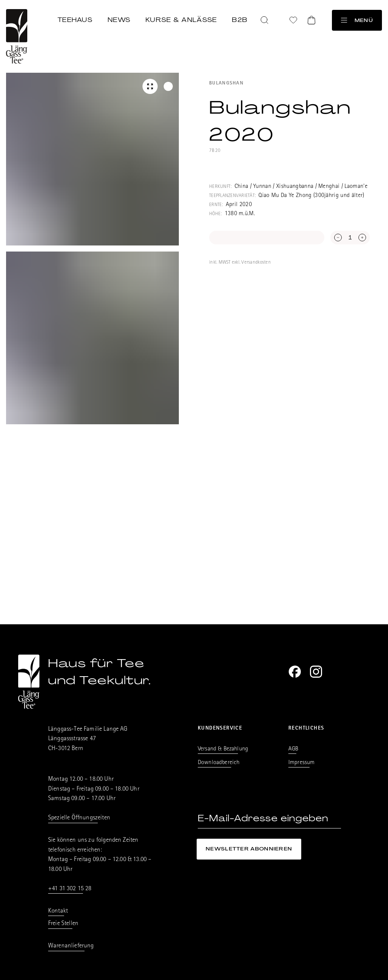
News (119, 20)
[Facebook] (295, 672)
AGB (293, 749)
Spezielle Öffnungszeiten (79, 818)
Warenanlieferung (71, 946)
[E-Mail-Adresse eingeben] (269, 818)
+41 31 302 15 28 (70, 889)
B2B (240, 20)
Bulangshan (226, 84)
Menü (357, 20)
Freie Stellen (63, 924)
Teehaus (75, 20)
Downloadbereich (219, 763)
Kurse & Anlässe (181, 20)
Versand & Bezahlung (223, 749)
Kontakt (58, 911)
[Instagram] (316, 672)
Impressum (301, 763)
